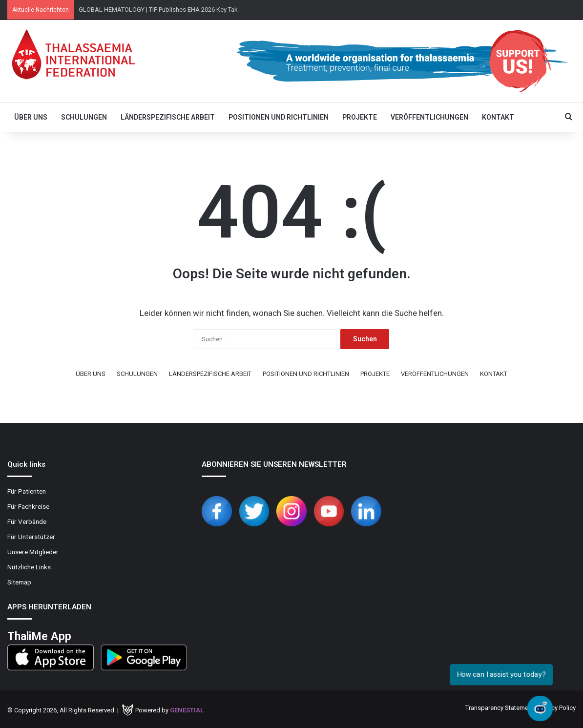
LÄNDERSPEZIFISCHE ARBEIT (168, 117)
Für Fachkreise (28, 506)
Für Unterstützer (31, 537)
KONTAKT (498, 117)
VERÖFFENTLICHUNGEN (429, 117)
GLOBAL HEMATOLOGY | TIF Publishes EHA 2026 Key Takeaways (169, 10)
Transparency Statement (500, 708)
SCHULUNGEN (84, 117)
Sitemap (19, 582)
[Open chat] (540, 708)
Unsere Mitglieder (33, 552)
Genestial (187, 710)
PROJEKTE (360, 117)
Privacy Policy (557, 708)
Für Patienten (27, 491)
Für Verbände (27, 521)
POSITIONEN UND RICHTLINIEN (279, 117)
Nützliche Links (29, 567)
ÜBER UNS (31, 117)
